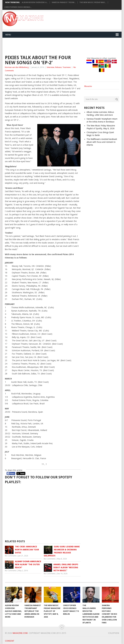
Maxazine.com (20, 633)
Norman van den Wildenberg (17, 67)
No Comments (11, 556)
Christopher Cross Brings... (18, 7)
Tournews (67, 67)
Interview (51, 67)
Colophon (114, 633)
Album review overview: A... (35, 2)
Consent (10, 641)
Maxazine (88, 86)
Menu (8, 35)
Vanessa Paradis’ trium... (64, 2)
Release (58, 67)
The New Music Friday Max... (93, 2)
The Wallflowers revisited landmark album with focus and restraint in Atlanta (102, 142)
